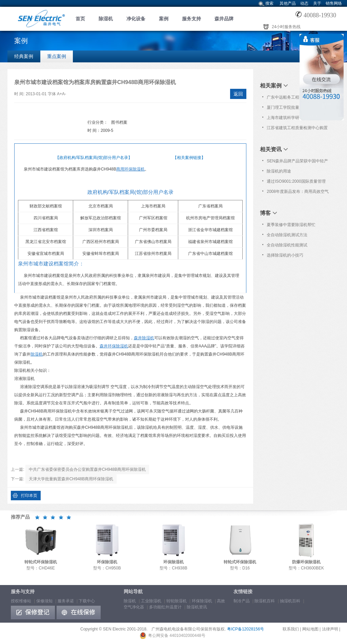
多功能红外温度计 (165, 607)
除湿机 (106, 19)
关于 (317, 3)
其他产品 (288, 3)
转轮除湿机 (177, 601)
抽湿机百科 (290, 601)
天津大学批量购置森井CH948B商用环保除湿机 (71, 479)
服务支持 (191, 19)
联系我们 (291, 629)
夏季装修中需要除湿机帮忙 (291, 225)
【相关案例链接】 (189, 158)
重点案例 (57, 56)
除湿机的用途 (279, 171)
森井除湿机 (144, 338)
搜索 (269, 3)
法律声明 (330, 629)
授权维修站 (21, 601)
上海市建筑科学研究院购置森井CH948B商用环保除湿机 (295, 119)
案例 (164, 19)
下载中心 (87, 601)
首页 (80, 19)
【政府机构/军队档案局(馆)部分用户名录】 (94, 158)
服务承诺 (66, 601)
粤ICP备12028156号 (246, 629)
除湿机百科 (265, 601)
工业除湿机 (151, 601)
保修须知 (44, 601)
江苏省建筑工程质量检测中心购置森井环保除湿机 (297, 129)
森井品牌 (224, 19)
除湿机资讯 (197, 607)
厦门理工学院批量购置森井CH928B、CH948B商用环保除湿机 (296, 109)
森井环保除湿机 (114, 346)
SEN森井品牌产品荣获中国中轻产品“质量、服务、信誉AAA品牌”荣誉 (297, 162)
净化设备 (136, 19)
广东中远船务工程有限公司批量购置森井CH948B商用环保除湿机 (297, 99)
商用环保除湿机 (130, 169)
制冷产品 (242, 601)
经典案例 (24, 56)
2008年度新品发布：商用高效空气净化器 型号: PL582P (298, 193)
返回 (238, 94)
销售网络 (334, 3)
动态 (304, 3)
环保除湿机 (202, 601)
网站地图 (310, 629)
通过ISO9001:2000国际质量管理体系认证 (296, 183)
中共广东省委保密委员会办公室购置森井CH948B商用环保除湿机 (87, 469)
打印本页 (29, 496)
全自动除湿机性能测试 (287, 245)
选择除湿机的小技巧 (285, 255)
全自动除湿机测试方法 (287, 235)
